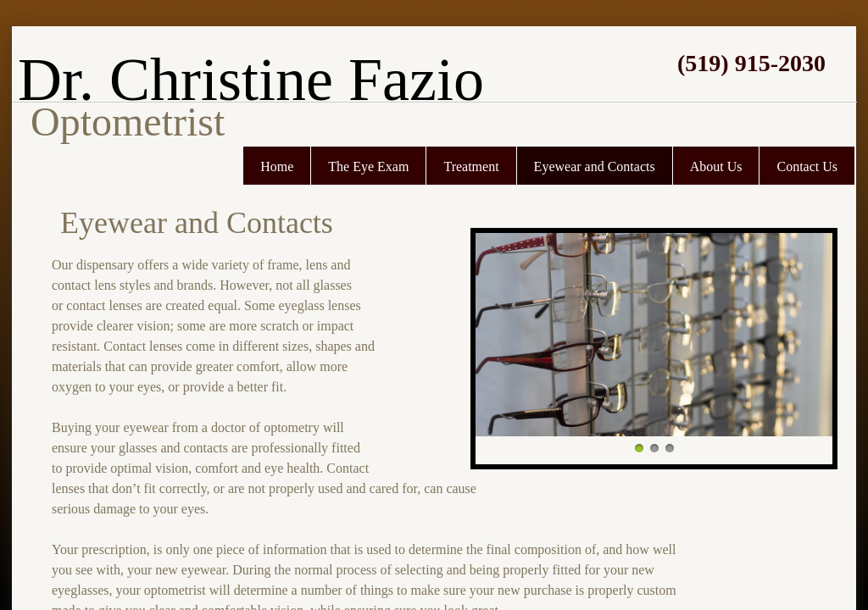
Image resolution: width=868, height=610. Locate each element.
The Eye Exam (368, 166)
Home (277, 166)
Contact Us (807, 166)
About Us (716, 166)
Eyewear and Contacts (595, 166)
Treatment (471, 166)
